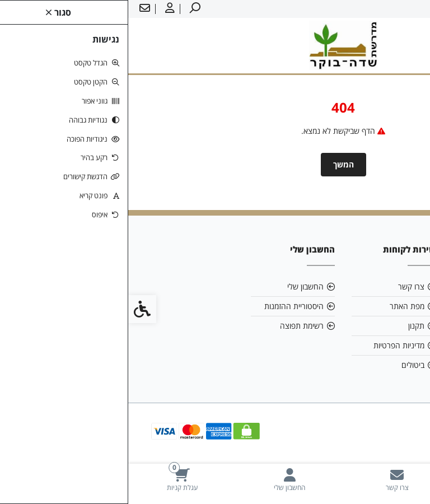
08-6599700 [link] (375, 326)
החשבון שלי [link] (177, 286)
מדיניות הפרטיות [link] (271, 345)
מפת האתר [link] (279, 306)
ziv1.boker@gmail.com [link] (366, 306)
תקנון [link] (288, 326)
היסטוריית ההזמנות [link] (166, 306)
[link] (376, 480)
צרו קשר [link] (283, 286)
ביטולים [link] (285, 365)
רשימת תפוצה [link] (174, 326)
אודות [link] (389, 286)
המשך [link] (215, 164)
